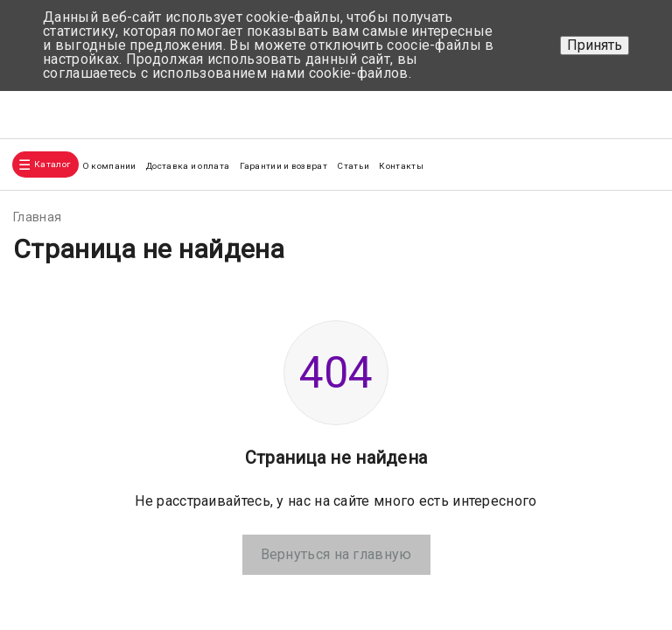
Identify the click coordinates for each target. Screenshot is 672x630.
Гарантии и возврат (283, 166)
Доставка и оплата (188, 166)
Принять (595, 45)
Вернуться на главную (336, 554)
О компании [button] (109, 166)
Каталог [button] (52, 164)
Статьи (353, 166)
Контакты (401, 166)
